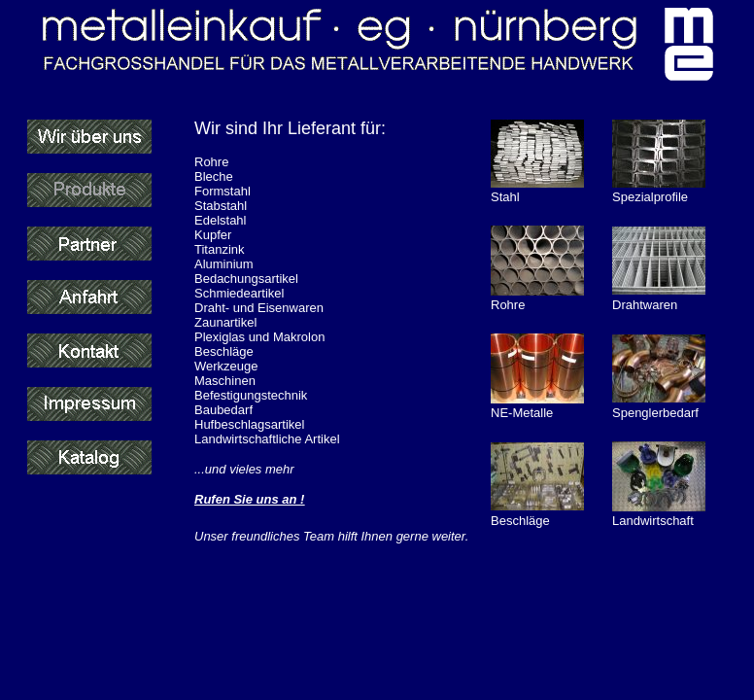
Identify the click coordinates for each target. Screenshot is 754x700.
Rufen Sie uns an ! (249, 499)
